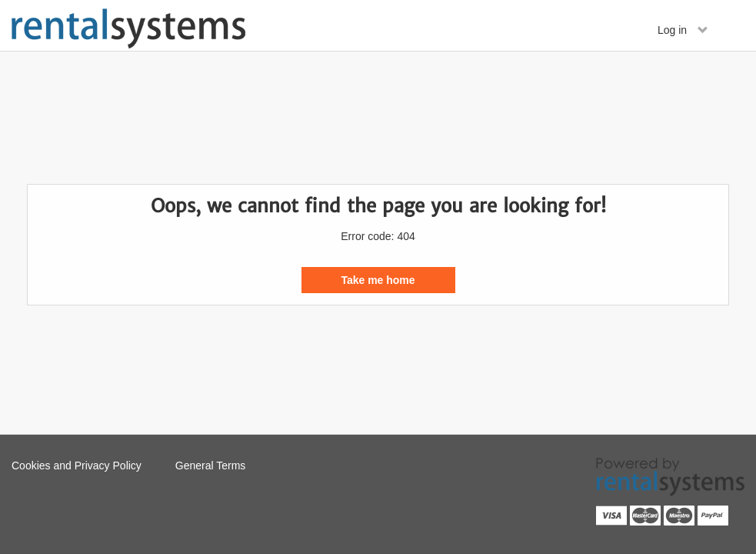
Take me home (378, 280)
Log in (683, 30)
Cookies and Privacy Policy (77, 466)
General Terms (211, 466)
